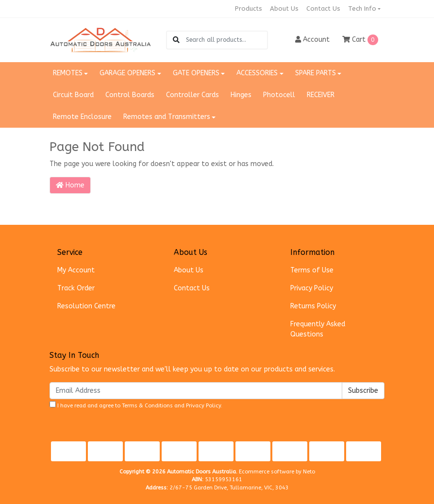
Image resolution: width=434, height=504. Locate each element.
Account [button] (312, 40)
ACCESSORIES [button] (257, 73)
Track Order (76, 288)
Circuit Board (73, 95)
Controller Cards (192, 95)
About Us (284, 8)
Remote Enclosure (82, 117)
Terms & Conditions (147, 406)
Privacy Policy (312, 288)
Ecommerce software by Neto (277, 472)
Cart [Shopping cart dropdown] (360, 40)
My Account (76, 270)
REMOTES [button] (68, 73)
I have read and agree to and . (136, 405)
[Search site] (176, 40)
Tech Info (362, 8)
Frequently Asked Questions (318, 329)
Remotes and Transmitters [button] (167, 117)
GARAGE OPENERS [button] (127, 73)
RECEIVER (321, 95)
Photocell (279, 95)
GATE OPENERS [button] (196, 73)
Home (70, 185)
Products (249, 8)
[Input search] (226, 40)
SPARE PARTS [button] (316, 73)
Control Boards (130, 95)
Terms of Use (312, 270)
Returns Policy (313, 306)
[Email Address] (196, 391)
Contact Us (323, 8)
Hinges (241, 95)
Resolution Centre (86, 306)
